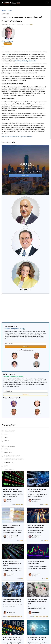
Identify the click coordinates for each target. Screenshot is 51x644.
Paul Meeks (25, 258)
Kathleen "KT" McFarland (25, 290)
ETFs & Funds (8, 449)
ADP (46, 540)
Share (4, 11)
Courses (7, 441)
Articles (6, 434)
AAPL (47, 504)
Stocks (6, 466)
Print (10, 11)
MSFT (19, 617)
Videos (6, 437)
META (16, 617)
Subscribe (26, 347)
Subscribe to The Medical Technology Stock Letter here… (17, 137)
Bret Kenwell (11, 612)
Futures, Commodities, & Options (12, 456)
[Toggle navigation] (48, 3)
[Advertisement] (24, 307)
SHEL (40, 617)
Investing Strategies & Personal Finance (14, 459)
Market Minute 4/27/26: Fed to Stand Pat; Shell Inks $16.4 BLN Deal (38, 602)
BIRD (22, 504)
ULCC (44, 617)
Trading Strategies (9, 469)
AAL (35, 617)
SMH (21, 617)
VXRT (31, 25)
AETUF (37, 617)
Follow (8, 44)
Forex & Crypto (8, 452)
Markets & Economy (9, 462)
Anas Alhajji (26, 226)
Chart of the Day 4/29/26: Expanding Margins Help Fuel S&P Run (12, 563)
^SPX (47, 579)
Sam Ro (9, 500)
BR (47, 540)
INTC (44, 504)
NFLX (19, 504)
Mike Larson (11, 574)
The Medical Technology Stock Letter (25, 61)
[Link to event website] (25, 170)
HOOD (21, 540)
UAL (42, 617)
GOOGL (13, 617)
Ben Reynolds (36, 536)
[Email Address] (25, 344)
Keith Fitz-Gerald (12, 536)
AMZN (10, 617)
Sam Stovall (36, 574)
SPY (22, 579)
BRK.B (17, 504)
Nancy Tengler (37, 500)
